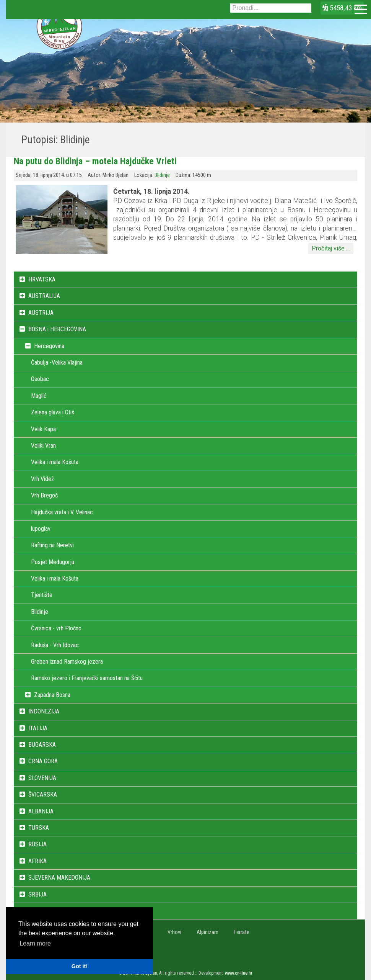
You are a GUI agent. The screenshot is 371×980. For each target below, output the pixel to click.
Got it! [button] (80, 966)
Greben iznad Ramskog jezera (67, 662)
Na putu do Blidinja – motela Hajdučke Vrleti (95, 161)
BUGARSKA (42, 745)
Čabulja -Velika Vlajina (57, 362)
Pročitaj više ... (331, 248)
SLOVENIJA (42, 778)
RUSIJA (37, 844)
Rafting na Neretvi (52, 545)
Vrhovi (174, 932)
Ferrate (242, 932)
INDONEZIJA (44, 711)
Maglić (39, 396)
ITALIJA (38, 728)
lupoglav (41, 529)
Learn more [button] (35, 943)
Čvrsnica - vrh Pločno (56, 628)
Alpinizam (207, 932)
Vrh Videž (42, 479)
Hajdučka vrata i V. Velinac (62, 512)
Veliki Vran (43, 446)
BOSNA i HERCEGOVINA (57, 329)
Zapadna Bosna (52, 695)
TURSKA (39, 828)
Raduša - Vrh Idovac (55, 645)
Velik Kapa (43, 429)
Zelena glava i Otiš (53, 412)
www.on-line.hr (239, 973)
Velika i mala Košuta (55, 462)
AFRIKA (37, 861)
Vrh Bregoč (44, 495)
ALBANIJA (41, 811)
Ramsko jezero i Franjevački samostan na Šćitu (87, 678)
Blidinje (162, 175)
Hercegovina (49, 346)
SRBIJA (37, 894)
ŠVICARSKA (43, 794)
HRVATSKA (42, 279)
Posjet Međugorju (53, 562)
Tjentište (42, 595)
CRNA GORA (43, 761)
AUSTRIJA (41, 313)
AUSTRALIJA (44, 296)
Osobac (40, 379)
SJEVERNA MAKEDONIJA (59, 878)
